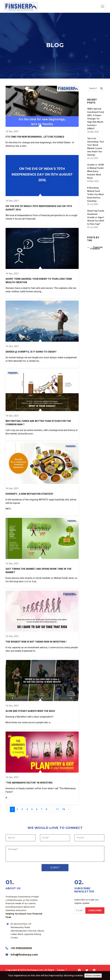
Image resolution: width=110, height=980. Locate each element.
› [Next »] (69, 809)
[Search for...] (93, 88)
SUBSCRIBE (95, 910)
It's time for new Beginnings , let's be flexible (35, 137)
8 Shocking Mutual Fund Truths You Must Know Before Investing (95, 194)
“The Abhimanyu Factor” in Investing (29, 783)
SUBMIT (55, 868)
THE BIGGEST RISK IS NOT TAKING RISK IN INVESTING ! (36, 642)
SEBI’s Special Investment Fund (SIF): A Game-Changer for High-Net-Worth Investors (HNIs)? (96, 119)
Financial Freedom (96, 248)
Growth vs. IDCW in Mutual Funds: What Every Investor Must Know (96, 171)
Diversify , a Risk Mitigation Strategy (29, 494)
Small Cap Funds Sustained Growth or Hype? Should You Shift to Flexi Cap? (96, 217)
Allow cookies (93, 975)
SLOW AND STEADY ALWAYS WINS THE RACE (30, 711)
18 (63, 809)
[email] (80, 911)
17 (57, 809)
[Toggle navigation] (103, 6)
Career (61, 970)
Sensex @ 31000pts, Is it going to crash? (31, 352)
